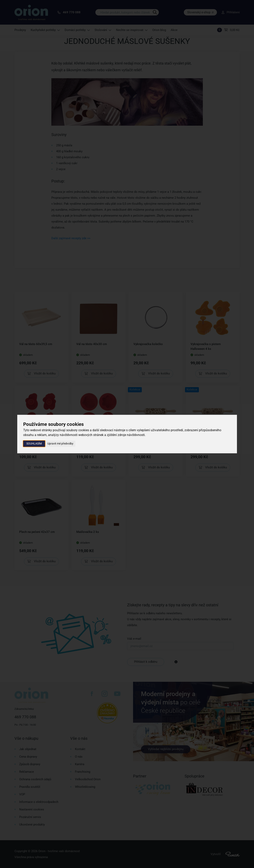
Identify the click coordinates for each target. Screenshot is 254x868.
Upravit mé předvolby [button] (60, 444)
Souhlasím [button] (34, 444)
